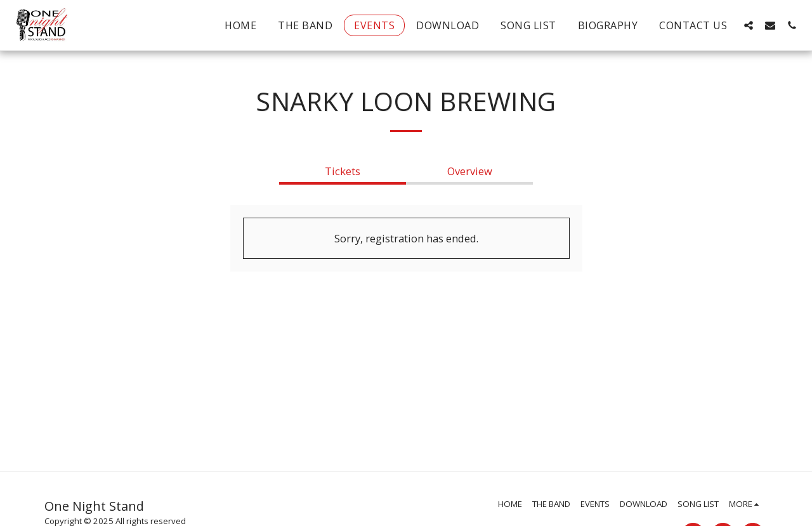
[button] (749, 25)
